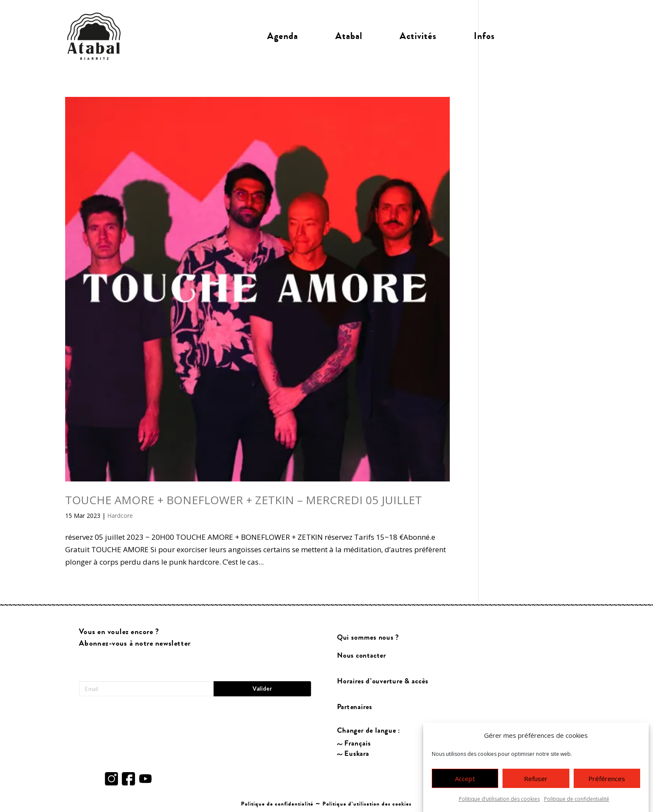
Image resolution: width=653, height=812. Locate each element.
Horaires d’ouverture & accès (382, 681)
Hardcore (120, 516)
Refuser (536, 782)
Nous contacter (361, 655)
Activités (418, 36)
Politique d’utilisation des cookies (499, 802)
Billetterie (551, 36)
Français (358, 743)
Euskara (357, 753)
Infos (484, 36)
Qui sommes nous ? (368, 637)
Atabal (349, 36)
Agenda (283, 36)
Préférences (607, 782)
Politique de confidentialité (577, 802)
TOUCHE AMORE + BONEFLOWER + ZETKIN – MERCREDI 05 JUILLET (244, 500)
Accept (465, 782)
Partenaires (354, 707)
